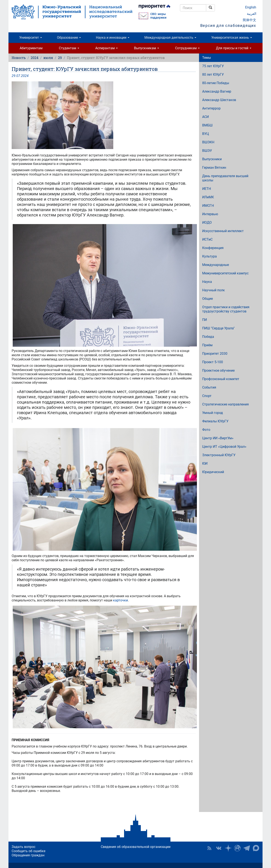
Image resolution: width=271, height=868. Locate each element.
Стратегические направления (225, 404)
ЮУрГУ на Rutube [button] (237, 848)
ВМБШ (207, 125)
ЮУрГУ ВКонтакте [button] (219, 848)
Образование (69, 38)
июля (48, 58)
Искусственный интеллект (223, 231)
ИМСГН (208, 206)
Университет (31, 38)
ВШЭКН (208, 142)
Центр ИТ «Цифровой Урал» (224, 447)
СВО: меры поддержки (158, 16)
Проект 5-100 (213, 362)
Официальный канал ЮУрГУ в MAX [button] (256, 848)
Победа (208, 337)
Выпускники (212, 159)
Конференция (213, 248)
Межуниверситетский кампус (225, 273)
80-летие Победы (216, 83)
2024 (35, 58)
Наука (207, 282)
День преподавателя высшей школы (225, 178)
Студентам (69, 48)
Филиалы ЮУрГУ (215, 421)
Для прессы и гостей (234, 48)
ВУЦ (206, 134)
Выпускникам (147, 48)
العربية (252, 14)
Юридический (213, 472)
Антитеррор (211, 108)
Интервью (210, 214)
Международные (216, 265)
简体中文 (249, 20)
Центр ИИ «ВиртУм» (218, 438)
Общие (207, 299)
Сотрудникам (187, 48)
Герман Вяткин (214, 168)
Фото (206, 430)
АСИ (205, 117)
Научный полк (214, 290)
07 (18, 76)
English (251, 7)
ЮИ (205, 463)
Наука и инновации (113, 38)
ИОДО (207, 222)
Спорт (207, 396)
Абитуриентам (31, 48)
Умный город (213, 413)
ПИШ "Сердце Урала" (218, 328)
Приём (207, 345)
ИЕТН (207, 189)
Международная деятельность (170, 38)
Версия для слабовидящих (228, 25)
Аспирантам (106, 48)
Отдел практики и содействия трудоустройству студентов (226, 309)
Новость (19, 58)
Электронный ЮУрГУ (219, 455)
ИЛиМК (208, 197)
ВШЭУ (207, 151)
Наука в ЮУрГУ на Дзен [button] (228, 848)
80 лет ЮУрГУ (213, 75)
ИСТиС (207, 239)
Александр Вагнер (217, 91)
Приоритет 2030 (215, 354)
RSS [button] (209, 848)
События (209, 387)
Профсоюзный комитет (221, 379)
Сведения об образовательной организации (136, 847)
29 (60, 58)
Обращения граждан (28, 855)
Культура (209, 256)
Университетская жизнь (232, 38)
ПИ (205, 320)
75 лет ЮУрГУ (213, 66)
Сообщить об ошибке (28, 851)
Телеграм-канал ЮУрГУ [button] (247, 848)
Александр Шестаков (219, 100)
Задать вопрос (24, 847)
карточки (120, 600)
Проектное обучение (218, 370)
